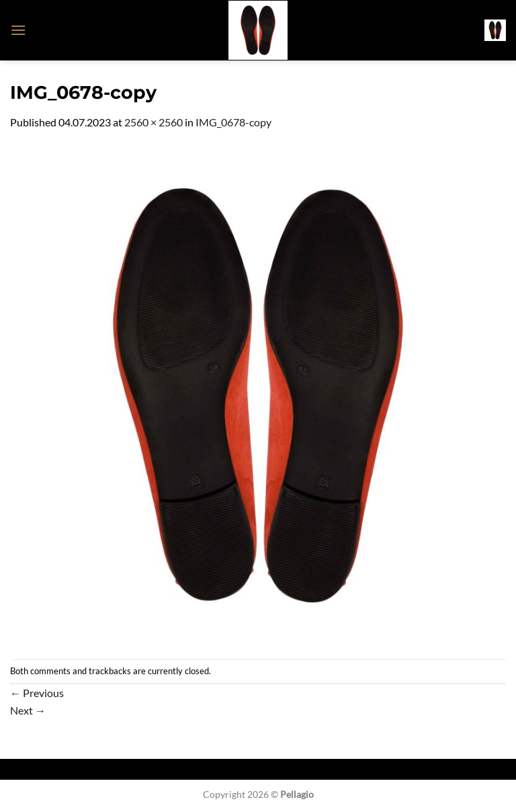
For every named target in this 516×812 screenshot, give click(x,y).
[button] (18, 30)
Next (28, 710)
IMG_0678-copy (233, 122)
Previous (37, 693)
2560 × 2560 (154, 122)
